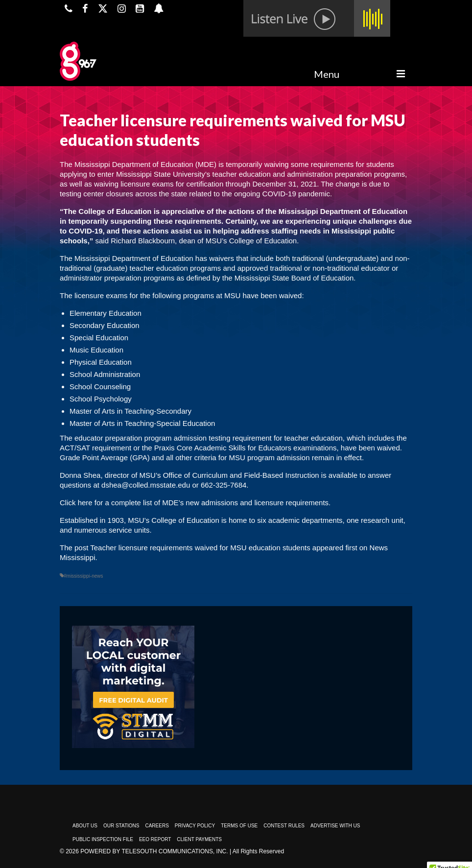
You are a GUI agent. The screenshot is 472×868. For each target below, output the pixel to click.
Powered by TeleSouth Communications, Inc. (154, 851)
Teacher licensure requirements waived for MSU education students (200, 548)
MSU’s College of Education (174, 520)
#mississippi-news (83, 576)
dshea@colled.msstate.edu (146, 485)
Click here (76, 503)
